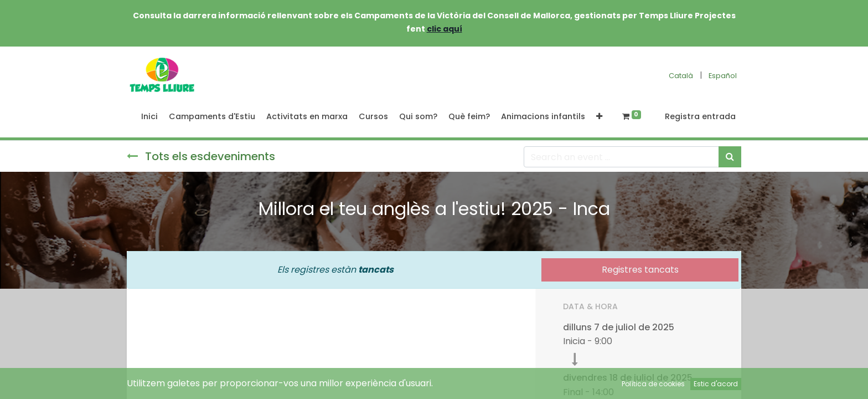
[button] (599, 117)
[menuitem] (149, 117)
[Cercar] (730, 157)
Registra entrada (700, 116)
